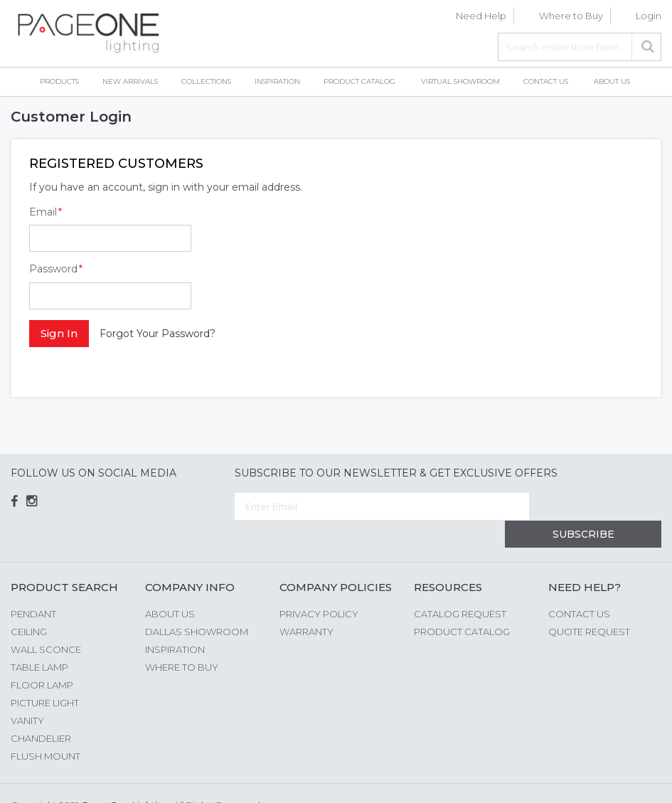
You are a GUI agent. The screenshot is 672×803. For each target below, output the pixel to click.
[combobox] (580, 47)
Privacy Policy (319, 586)
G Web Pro (636, 780)
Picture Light (45, 675)
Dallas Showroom (197, 604)
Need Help (481, 16)
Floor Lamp (42, 657)
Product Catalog (462, 604)
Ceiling (29, 604)
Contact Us (579, 586)
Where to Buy (571, 16)
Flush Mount (46, 728)
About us (170, 586)
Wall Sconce (46, 622)
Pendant (33, 586)
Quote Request (589, 604)
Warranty (306, 604)
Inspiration (175, 622)
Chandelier (41, 711)
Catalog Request (460, 586)
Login (649, 16)
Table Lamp (39, 639)
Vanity (27, 693)
